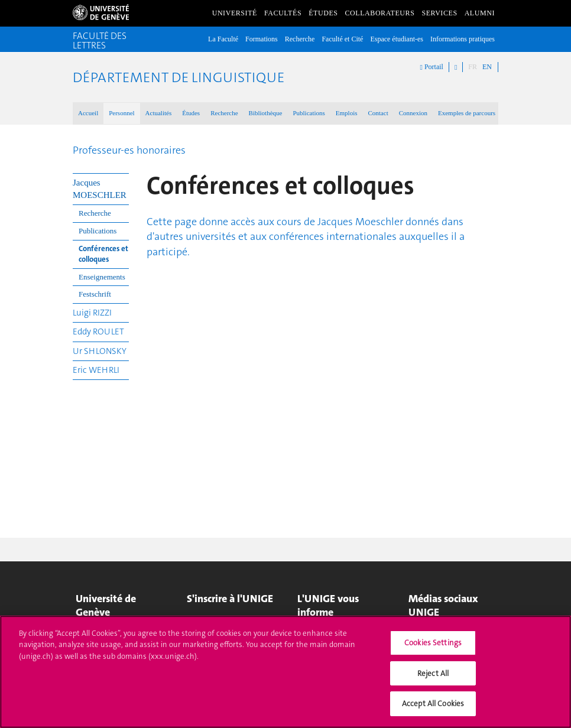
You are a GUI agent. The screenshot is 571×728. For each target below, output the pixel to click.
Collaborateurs (380, 13)
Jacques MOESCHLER (100, 189)
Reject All (433, 681)
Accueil (88, 113)
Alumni (480, 13)
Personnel (121, 113)
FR (473, 67)
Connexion (413, 113)
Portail (432, 67)
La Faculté (223, 39)
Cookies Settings (433, 650)
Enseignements (102, 277)
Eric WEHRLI (96, 370)
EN (487, 67)
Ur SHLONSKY (100, 351)
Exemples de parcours (467, 113)
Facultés (283, 13)
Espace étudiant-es (397, 39)
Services (439, 13)
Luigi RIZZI (92, 313)
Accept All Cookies (433, 711)
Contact (378, 113)
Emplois (347, 113)
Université (235, 13)
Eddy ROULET (98, 331)
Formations (262, 39)
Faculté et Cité (342, 39)
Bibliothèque (266, 113)
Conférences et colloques (103, 254)
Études (323, 13)
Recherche (300, 39)
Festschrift (95, 294)
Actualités (159, 113)
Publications (309, 113)
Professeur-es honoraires (129, 150)
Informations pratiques (463, 39)
